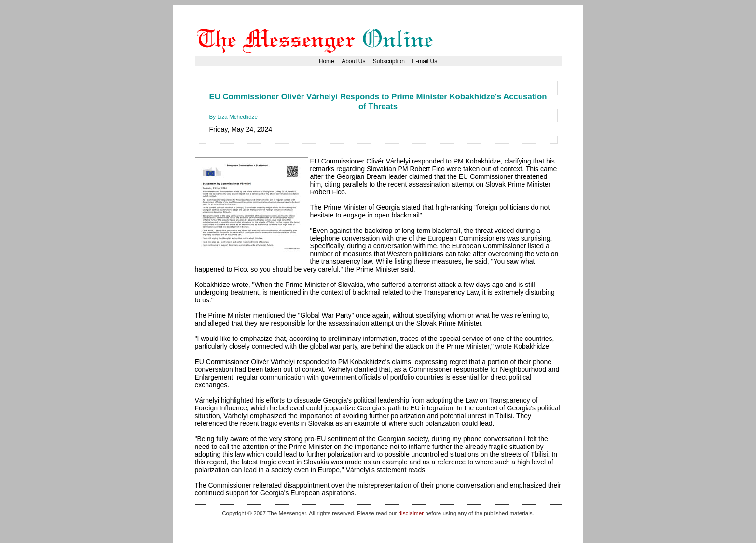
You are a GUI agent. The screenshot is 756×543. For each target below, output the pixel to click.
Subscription (389, 61)
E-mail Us (425, 61)
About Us (353, 61)
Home (327, 61)
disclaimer (411, 513)
